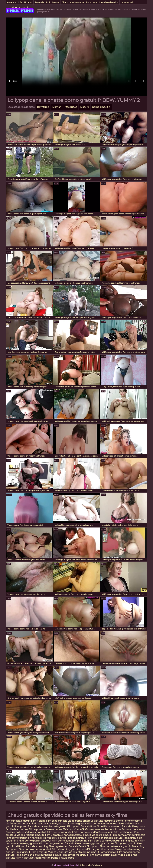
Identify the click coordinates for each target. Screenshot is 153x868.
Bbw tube (43, 107)
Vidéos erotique (15, 824)
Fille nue (47, 838)
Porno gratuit (79, 824)
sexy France (59, 838)
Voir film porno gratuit (123, 844)
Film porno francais (98, 824)
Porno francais (108, 852)
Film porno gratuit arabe (60, 858)
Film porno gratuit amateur (35, 841)
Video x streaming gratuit (84, 852)
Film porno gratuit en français (56, 844)
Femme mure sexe (133, 829)
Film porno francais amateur (31, 826)
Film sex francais (124, 832)
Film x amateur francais (117, 826)
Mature (56, 2)
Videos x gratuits (58, 852)
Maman (57, 107)
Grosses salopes (95, 829)
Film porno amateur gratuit (35, 849)
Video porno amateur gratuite (85, 821)
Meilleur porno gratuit (48, 855)
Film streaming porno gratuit (92, 844)
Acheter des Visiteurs (91, 865)
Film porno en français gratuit (104, 838)
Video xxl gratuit (101, 835)
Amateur (12, 2)
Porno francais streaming (33, 846)
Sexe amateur (54, 829)
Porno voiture (113, 829)
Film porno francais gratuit (115, 846)
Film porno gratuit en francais (23, 838)
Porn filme (96, 826)
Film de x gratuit (76, 838)
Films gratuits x (130, 841)
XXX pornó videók (74, 829)
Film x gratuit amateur (100, 849)
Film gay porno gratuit (75, 855)
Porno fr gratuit (57, 826)
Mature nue (21, 829)
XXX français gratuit (58, 824)
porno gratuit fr (101, 107)
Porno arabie (106, 832)
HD (20, 2)
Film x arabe (38, 821)
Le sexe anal (127, 2)
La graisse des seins (109, 2)
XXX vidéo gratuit (36, 824)
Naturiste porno (114, 821)
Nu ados (28, 2)
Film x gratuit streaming (30, 858)
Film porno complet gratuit (104, 841)
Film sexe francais (57, 821)
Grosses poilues (15, 832)
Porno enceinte (133, 821)
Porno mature (39, 852)
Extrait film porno (89, 846)
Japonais (39, 2)
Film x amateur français (59, 835)
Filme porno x (37, 829)
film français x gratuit (18, 821)
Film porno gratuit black (103, 855)
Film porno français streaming (70, 841)
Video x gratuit (20, 8)
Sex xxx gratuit (82, 835)
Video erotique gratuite (31, 835)
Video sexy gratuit (36, 832)
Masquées (71, 107)
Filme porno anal (24, 855)
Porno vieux (117, 824)
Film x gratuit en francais (63, 846)
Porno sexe (92, 2)
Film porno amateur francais (128, 835)
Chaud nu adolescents (73, 2)
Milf (48, 2)
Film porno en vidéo (86, 832)
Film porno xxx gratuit (60, 832)
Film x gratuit (22, 852)
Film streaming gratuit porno (69, 849)
